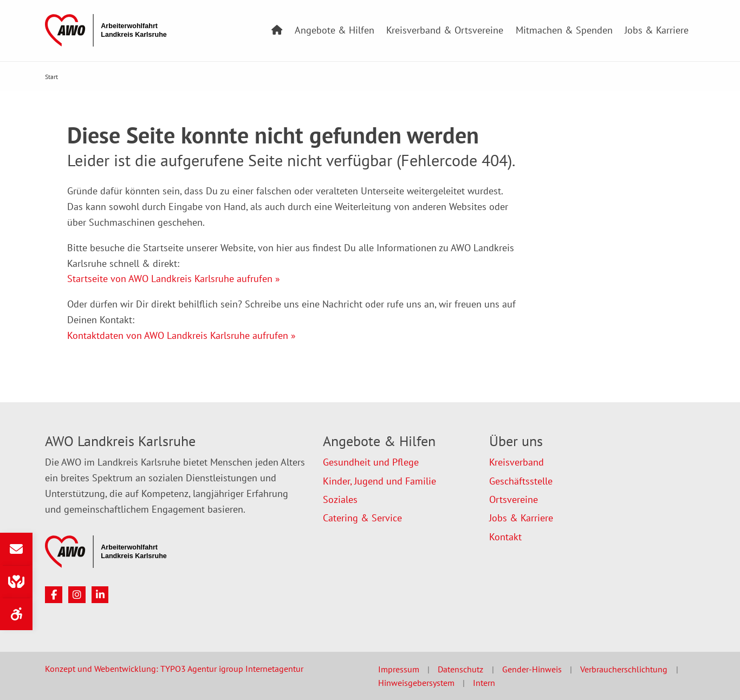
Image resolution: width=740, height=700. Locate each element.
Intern (484, 683)
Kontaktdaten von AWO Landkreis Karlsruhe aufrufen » (181, 335)
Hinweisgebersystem (416, 683)
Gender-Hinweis (532, 669)
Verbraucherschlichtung (624, 669)
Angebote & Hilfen (335, 30)
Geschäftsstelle (521, 481)
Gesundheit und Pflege (371, 462)
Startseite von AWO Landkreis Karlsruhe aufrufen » (174, 279)
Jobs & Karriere (657, 30)
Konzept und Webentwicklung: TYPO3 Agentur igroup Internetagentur (174, 669)
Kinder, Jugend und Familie (379, 481)
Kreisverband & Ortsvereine (445, 30)
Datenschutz (460, 669)
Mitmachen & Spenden (564, 30)
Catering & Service (362, 518)
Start (51, 77)
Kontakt (505, 537)
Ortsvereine (514, 499)
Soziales (340, 499)
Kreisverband (517, 462)
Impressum (399, 669)
